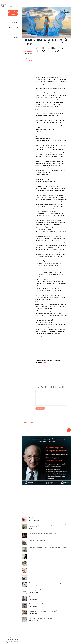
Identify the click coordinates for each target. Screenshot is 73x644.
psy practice (9, 5)
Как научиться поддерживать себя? (41, 555)
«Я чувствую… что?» (35, 590)
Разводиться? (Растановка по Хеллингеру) (43, 611)
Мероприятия (14, 28)
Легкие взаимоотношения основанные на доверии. (46, 583)
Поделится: (29, 59)
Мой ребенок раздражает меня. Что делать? (44, 534)
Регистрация (13, 11)
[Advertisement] (51, 65)
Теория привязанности (37, 562)
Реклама (15, 35)
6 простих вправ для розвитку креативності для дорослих (48, 548)
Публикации (14, 23)
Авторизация (13, 14)
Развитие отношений (36, 604)
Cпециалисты (14, 20)
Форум (16, 30)
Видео (16, 25)
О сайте (16, 38)
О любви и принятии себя (38, 597)
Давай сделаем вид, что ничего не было (42, 518)
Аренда (16, 33)
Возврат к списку (28, 423)
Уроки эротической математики (40, 569)
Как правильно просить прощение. (41, 618)
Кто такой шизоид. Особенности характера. (43, 576)
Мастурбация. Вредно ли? (38, 541)
